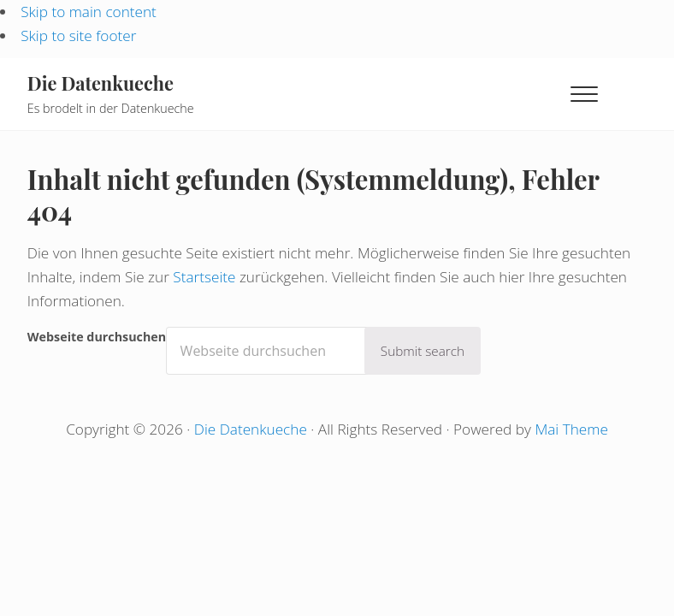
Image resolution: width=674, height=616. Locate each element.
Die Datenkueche (101, 83)
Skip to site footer (78, 36)
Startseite (204, 277)
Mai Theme (571, 429)
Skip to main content (89, 12)
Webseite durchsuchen (97, 337)
